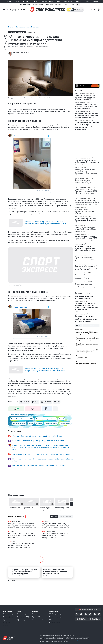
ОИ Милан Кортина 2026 (17, 32)
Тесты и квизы (36, 614)
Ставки (87, 2)
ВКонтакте (47, 402)
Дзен (36, 402)
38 (10, 522)
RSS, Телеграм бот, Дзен (56, 614)
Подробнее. (79, 640)
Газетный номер (22, 614)
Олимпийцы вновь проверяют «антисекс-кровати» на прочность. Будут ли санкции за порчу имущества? (46, 370)
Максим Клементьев (22, 53)
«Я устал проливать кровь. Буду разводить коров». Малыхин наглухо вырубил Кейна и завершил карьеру (56, 526)
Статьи (65, 5)
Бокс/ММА (26, 2)
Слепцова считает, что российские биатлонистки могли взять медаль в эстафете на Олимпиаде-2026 (87, 296)
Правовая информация (56, 617)
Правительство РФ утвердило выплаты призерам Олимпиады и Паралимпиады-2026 (86, 97)
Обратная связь (54, 620)
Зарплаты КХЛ (36, 617)
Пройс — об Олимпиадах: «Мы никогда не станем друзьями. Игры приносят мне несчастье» (87, 259)
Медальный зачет (38, 5)
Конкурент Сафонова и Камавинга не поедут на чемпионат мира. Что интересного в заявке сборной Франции (24, 526)
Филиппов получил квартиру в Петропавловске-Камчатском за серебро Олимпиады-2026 (86, 286)
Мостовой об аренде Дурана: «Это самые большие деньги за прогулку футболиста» (22, 535)
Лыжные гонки (79, 178)
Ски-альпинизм (79, 273)
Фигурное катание (47, 2)
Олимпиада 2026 (25, 5)
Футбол (9, 2)
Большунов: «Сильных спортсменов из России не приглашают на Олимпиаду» (86, 182)
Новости (58, 5)
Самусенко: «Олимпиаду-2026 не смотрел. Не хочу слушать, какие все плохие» (86, 268)
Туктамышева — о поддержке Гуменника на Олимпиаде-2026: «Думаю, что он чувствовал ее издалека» (86, 192)
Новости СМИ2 (12, 580)
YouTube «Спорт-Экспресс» (88, 610)
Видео (72, 5)
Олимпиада (20, 27)
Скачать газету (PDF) (23, 617)
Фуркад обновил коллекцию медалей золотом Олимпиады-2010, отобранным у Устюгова (86, 172)
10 (84, 244)
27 (44, 522)
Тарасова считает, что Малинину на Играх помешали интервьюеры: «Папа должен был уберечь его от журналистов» (87, 126)
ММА (46, 522)
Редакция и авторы (9, 614)
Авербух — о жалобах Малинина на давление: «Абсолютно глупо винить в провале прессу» (87, 115)
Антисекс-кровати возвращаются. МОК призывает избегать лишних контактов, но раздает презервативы (46, 223)
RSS (79, 326)
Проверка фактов (8, 617)
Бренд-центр (7, 623)
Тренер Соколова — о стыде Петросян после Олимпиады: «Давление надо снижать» (86, 220)
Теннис (35, 2)
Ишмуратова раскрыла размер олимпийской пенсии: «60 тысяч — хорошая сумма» (87, 229)
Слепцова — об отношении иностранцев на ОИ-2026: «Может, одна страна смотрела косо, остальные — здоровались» (86, 307)
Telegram (26, 402)
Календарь (50, 5)
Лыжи (58, 2)
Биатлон (77, 167)
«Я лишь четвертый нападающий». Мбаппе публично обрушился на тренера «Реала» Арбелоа (21, 545)
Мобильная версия (54, 623)
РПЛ (13, 531)
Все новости (91, 326)
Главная (11, 27)
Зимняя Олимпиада (32, 27)
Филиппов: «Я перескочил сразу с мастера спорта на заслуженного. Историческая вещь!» (87, 277)
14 (44, 531)
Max (58, 402)
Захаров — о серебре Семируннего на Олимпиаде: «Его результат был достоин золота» (85, 249)
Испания (14, 541)
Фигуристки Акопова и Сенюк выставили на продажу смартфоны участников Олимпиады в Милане (87, 202)
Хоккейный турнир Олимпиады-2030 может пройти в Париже (86, 211)
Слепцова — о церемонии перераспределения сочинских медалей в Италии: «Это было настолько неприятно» (86, 319)
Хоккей (17, 2)
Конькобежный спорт (81, 243)
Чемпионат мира (16, 522)
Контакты (6, 626)
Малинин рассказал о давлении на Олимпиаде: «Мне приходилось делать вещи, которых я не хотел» (87, 162)
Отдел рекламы (7, 620)
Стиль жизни (68, 2)
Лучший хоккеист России (39, 620)
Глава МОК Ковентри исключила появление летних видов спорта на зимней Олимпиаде (86, 106)
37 (10, 531)
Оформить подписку (23, 620)
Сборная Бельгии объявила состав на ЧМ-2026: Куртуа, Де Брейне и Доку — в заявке (55, 535)
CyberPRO (78, 2)
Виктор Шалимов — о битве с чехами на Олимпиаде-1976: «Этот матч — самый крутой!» (86, 238)
